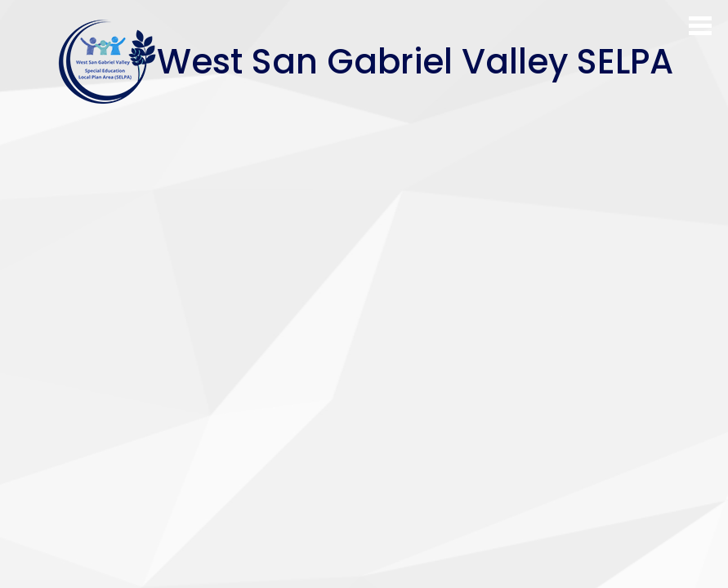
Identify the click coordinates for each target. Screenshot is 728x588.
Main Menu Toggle (700, 26)
